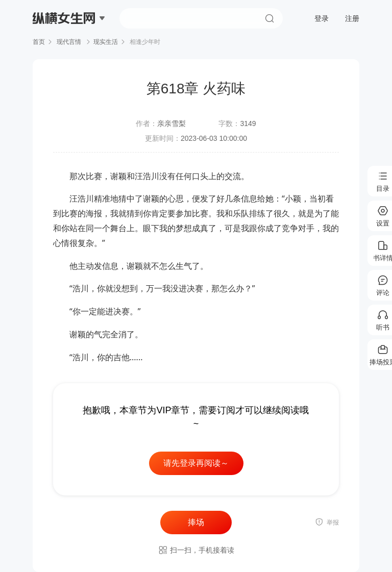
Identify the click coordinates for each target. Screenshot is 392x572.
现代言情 (69, 42)
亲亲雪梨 (171, 123)
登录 (322, 18)
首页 (39, 42)
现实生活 (106, 42)
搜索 (269, 18)
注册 (352, 18)
